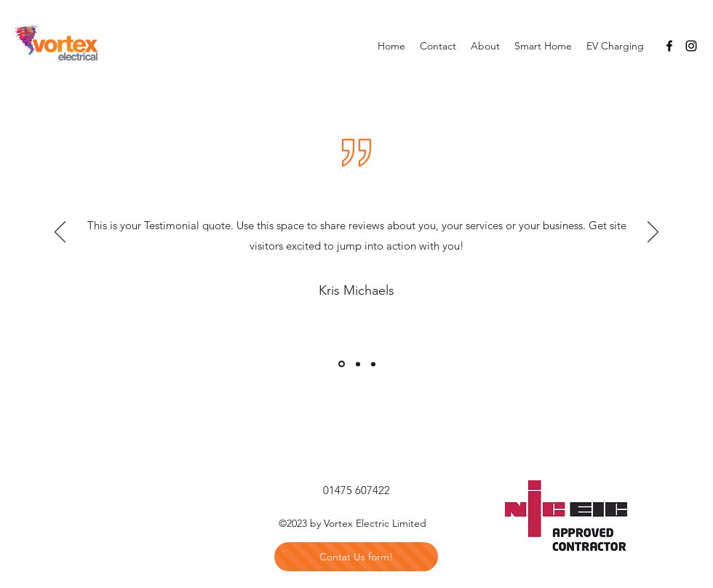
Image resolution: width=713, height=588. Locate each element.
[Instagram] (691, 46)
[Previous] (60, 233)
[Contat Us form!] (356, 557)
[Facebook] (669, 46)
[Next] (653, 233)
